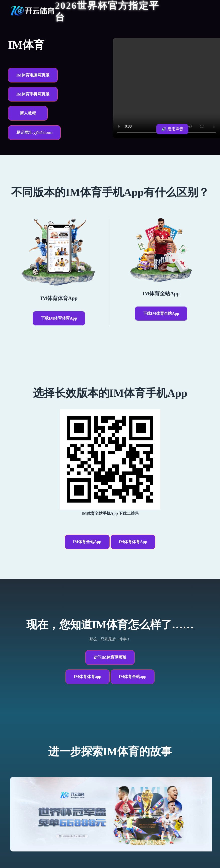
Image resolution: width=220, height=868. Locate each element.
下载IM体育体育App (59, 318)
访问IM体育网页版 (110, 657)
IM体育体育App (133, 542)
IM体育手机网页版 (33, 94)
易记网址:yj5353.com (34, 132)
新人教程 (28, 113)
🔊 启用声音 (172, 129)
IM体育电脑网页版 (33, 75)
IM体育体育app (87, 677)
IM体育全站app (133, 677)
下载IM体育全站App (161, 313)
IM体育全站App (87, 542)
